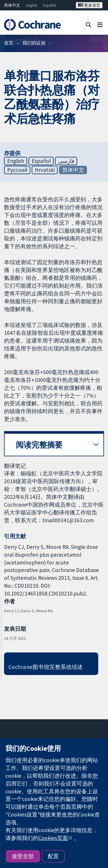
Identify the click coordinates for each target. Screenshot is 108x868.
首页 (9, 43)
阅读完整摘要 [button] (39, 445)
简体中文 (12, 5)
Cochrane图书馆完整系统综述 (46, 667)
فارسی (66, 161)
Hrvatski (45, 170)
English (32, 5)
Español (50, 5)
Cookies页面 (53, 838)
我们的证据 (34, 43)
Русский (17, 170)
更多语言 (89, 5)
